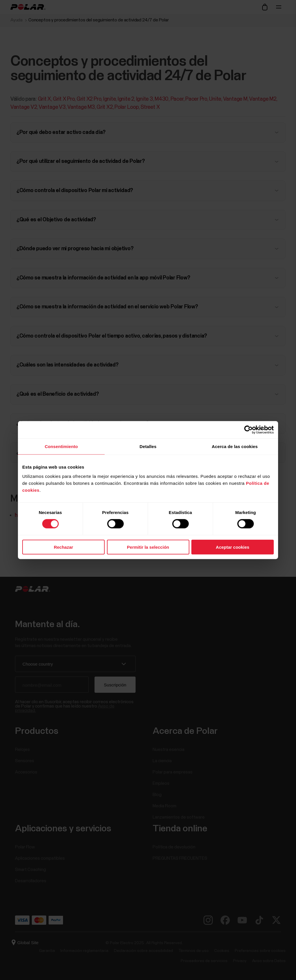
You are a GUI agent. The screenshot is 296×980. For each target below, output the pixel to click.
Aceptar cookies (233, 547)
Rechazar (63, 547)
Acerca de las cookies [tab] (235, 446)
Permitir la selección (148, 547)
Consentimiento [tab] (61, 446)
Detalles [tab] (148, 446)
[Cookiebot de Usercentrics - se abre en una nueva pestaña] (248, 430)
